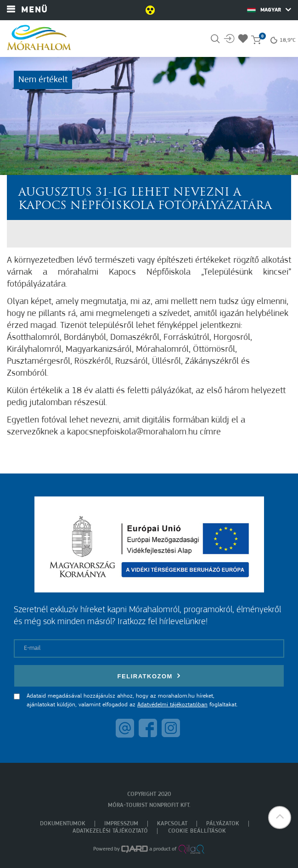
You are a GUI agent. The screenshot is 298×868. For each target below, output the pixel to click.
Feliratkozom (149, 676)
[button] (280, 817)
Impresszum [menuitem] (121, 824)
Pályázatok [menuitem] (223, 824)
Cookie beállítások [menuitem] (197, 831)
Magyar (269, 10)
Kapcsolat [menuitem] (172, 824)
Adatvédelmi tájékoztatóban (172, 705)
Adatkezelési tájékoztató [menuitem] (110, 831)
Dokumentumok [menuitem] (63, 824)
